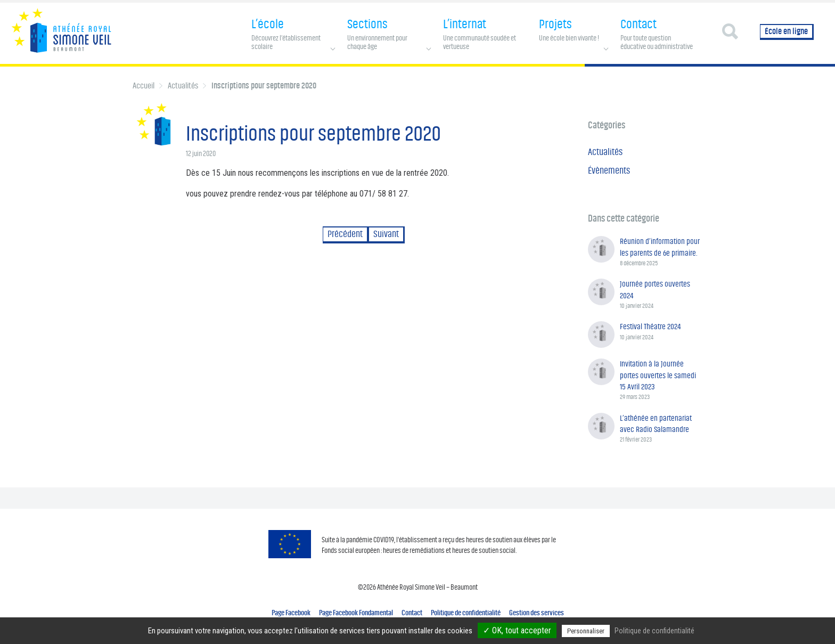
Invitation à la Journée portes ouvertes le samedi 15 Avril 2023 (658, 375)
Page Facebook (291, 613)
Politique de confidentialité (466, 613)
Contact (412, 613)
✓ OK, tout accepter (517, 630)
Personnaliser (586, 631)
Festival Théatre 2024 (650, 327)
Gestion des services (537, 613)
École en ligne (786, 31)
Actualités (183, 85)
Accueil (144, 85)
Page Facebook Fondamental (356, 613)
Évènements (609, 171)
